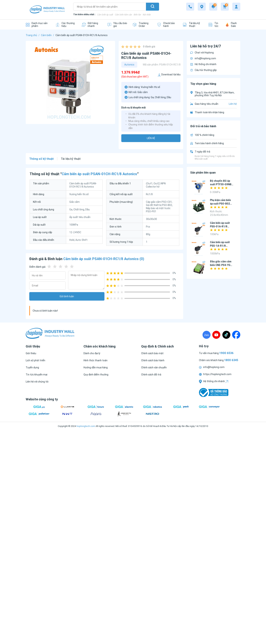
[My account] (236, 7)
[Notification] (213, 7)
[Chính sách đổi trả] (151, 375)
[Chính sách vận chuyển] (154, 367)
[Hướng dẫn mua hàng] (96, 367)
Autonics (129, 65)
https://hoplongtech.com (215, 374)
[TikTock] (226, 335)
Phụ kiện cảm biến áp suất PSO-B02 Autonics (220, 204)
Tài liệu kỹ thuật (71, 159)
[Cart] (225, 7)
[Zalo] (207, 335)
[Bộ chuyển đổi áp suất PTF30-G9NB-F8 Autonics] (199, 187)
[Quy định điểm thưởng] (96, 375)
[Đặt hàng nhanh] (92, 25)
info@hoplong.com (203, 58)
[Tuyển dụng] (32, 367)
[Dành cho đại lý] (92, 353)
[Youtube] (216, 335)
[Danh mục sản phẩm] (38, 25)
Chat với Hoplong (202, 53)
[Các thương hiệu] (66, 25)
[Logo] (47, 10)
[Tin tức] (214, 25)
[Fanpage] (236, 335)
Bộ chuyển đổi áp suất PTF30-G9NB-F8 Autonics (221, 184)
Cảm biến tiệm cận (123, 15)
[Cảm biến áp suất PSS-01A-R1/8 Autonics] (199, 230)
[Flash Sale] (233, 25)
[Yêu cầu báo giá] (117, 25)
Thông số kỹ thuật (41, 159)
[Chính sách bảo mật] (152, 353)
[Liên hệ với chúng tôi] (37, 382)
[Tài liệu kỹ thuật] (193, 25)
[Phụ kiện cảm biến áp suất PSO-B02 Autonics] (199, 207)
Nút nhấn (147, 15)
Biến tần (137, 15)
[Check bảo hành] (167, 25)
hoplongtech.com (86, 426)
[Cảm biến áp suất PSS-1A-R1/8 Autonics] (199, 249)
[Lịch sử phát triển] (35, 360)
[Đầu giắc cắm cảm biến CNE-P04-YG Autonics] (199, 268)
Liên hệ (151, 138)
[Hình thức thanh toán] (95, 360)
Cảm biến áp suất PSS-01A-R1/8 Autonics (220, 226)
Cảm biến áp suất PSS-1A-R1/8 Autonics (220, 246)
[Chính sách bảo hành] (153, 360)
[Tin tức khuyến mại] (37, 375)
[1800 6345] (190, 7)
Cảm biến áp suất (105, 15)
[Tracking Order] (142, 25)
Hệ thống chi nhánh (203, 64)
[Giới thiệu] (31, 353)
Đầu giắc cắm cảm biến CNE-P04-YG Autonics (221, 265)
